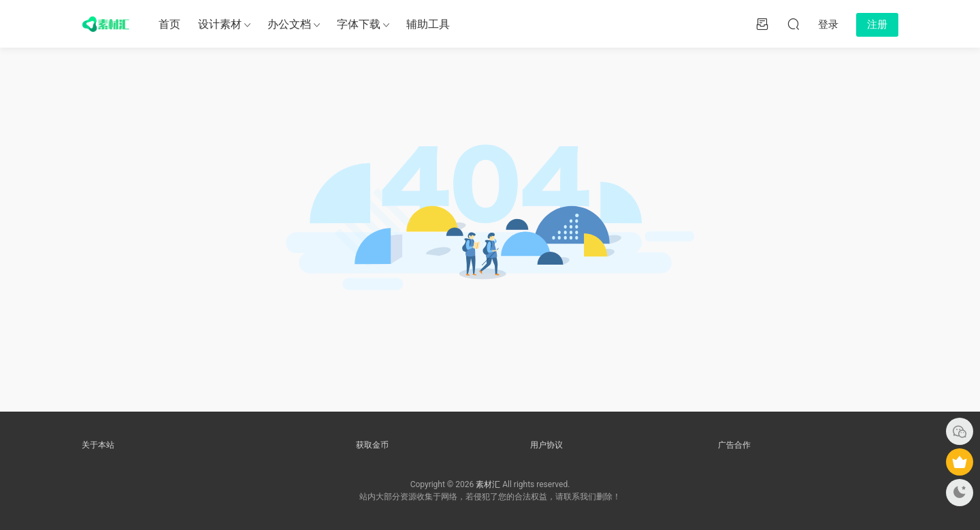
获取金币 (372, 445)
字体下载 (359, 24)
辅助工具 (428, 24)
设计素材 (220, 24)
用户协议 (546, 445)
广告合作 (734, 445)
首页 (169, 24)
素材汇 (488, 484)
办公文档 (289, 24)
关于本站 (98, 445)
